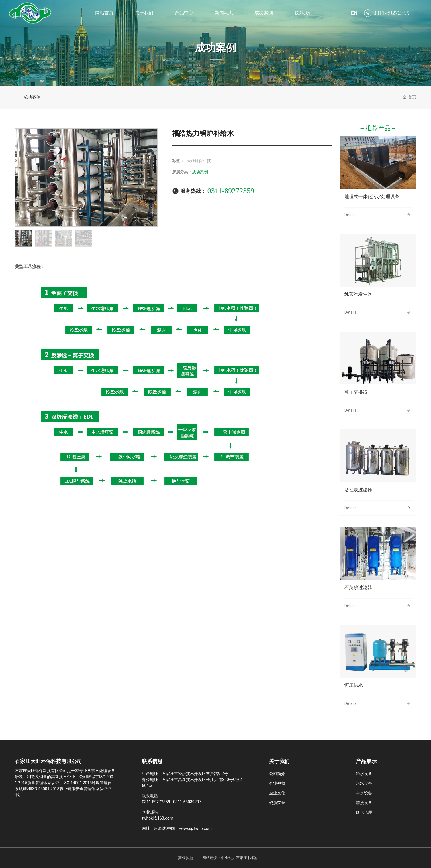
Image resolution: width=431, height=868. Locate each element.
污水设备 (364, 783)
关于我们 (279, 761)
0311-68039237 (187, 802)
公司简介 (277, 774)
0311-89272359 (391, 13)
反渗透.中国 (164, 828)
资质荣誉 (277, 803)
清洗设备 (364, 803)
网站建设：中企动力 (219, 858)
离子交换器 (356, 392)
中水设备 (364, 793)
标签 (254, 858)
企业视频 (277, 783)
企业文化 (277, 793)
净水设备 (364, 774)
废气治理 (364, 812)
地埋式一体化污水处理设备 (372, 197)
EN (354, 13)
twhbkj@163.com (157, 818)
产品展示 (366, 761)
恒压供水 (354, 685)
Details (351, 215)
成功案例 (215, 48)
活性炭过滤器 (358, 490)
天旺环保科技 (199, 161)
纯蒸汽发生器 (358, 294)
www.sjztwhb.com (195, 828)
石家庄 (241, 858)
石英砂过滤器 (358, 588)
